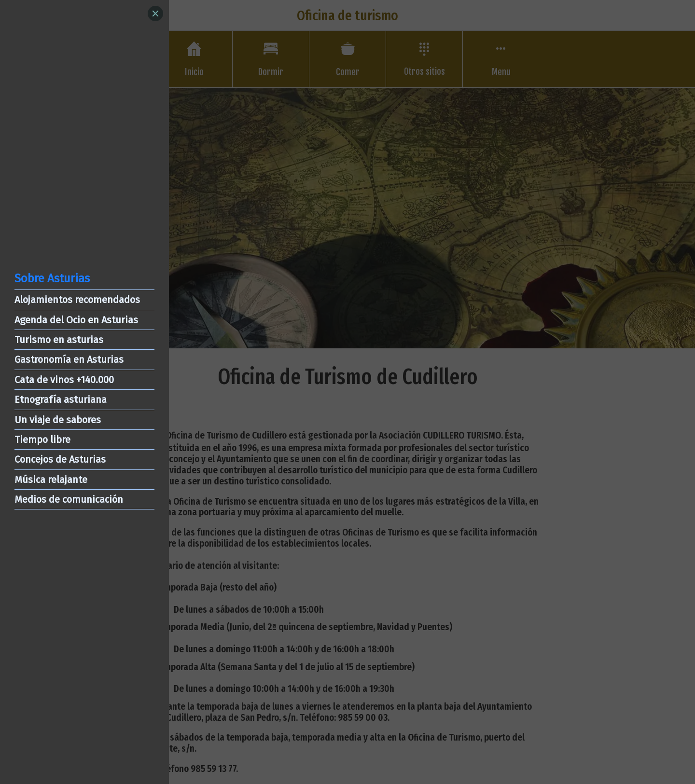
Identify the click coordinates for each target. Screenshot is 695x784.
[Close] (155, 14)
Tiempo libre (42, 440)
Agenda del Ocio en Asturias (76, 320)
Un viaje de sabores (58, 420)
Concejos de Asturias (60, 459)
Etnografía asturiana (61, 399)
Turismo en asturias (59, 340)
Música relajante (51, 480)
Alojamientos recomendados (77, 300)
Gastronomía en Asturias (69, 359)
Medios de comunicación (69, 499)
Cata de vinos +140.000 (64, 380)
